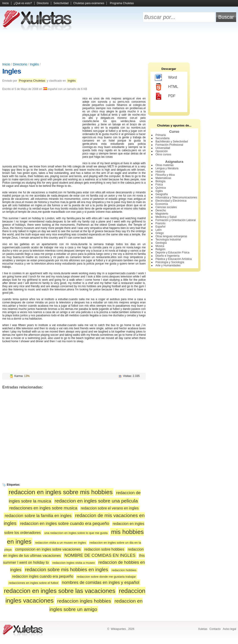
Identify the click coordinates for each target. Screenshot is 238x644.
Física (159, 185)
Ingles (12, 71)
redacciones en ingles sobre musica (43, 508)
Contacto (215, 629)
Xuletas (203, 629)
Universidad (163, 148)
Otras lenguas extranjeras (171, 236)
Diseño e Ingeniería (167, 256)
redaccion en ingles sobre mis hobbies (61, 492)
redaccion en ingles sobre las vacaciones (60, 591)
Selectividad (61, 3)
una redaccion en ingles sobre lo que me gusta (76, 533)
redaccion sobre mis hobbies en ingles (67, 569)
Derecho (161, 210)
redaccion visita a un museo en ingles (60, 543)
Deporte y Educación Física (172, 253)
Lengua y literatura (167, 168)
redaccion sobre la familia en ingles (38, 516)
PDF (165, 96)
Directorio (43, 3)
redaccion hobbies (124, 570)
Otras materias (164, 165)
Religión (160, 249)
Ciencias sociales (166, 207)
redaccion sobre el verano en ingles (110, 508)
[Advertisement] (119, 46)
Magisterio (162, 214)
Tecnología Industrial (168, 240)
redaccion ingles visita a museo (74, 563)
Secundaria (162, 138)
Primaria (161, 135)
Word (166, 78)
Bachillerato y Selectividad (172, 142)
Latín (158, 230)
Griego (160, 233)
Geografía (161, 194)
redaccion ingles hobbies (84, 601)
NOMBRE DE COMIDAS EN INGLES (100, 555)
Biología (160, 181)
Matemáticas (163, 178)
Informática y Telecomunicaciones (176, 197)
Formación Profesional (169, 145)
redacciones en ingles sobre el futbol (34, 583)
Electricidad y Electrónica (171, 201)
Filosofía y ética (165, 175)
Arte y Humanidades (168, 265)
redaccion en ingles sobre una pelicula (96, 501)
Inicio (6, 3)
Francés (160, 223)
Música (160, 246)
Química (161, 188)
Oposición (161, 151)
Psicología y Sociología (170, 262)
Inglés (34, 64)
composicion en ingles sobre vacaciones (48, 549)
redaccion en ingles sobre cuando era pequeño (64, 523)
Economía (162, 204)
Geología (161, 243)
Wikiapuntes (118, 629)
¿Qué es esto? (23, 3)
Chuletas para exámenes (89, 3)
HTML (167, 87)
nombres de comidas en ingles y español (101, 582)
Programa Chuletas (122, 3)
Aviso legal (229, 629)
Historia (160, 172)
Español (160, 227)
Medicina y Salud (166, 217)
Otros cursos (163, 154)
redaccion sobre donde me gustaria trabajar (106, 577)
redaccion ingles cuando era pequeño (43, 576)
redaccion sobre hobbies (104, 549)
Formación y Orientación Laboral (175, 220)
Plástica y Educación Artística (174, 259)
